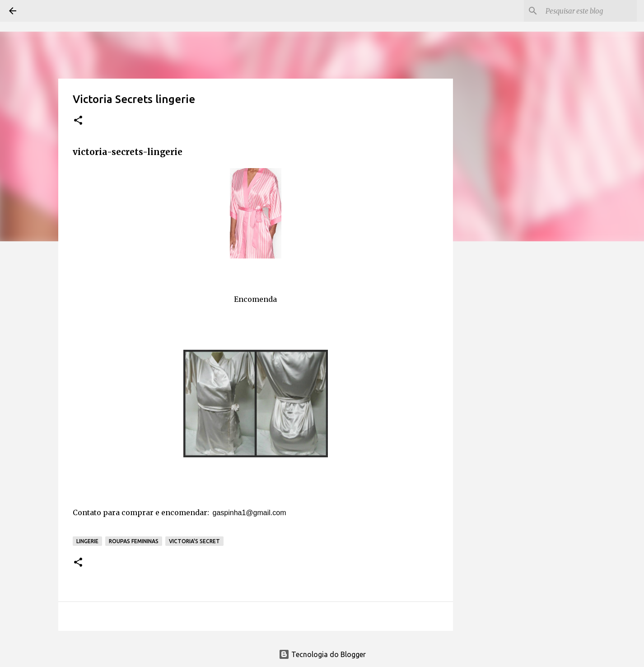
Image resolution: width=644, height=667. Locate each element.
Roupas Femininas (134, 541)
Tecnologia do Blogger (322, 654)
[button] (78, 121)
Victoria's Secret (194, 541)
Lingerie (87, 541)
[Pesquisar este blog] (589, 11)
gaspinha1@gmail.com (250, 513)
